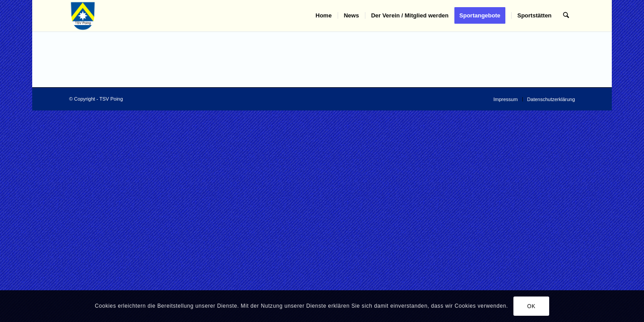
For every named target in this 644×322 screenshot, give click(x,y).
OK (532, 306)
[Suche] (566, 16)
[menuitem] (324, 16)
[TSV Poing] (83, 16)
